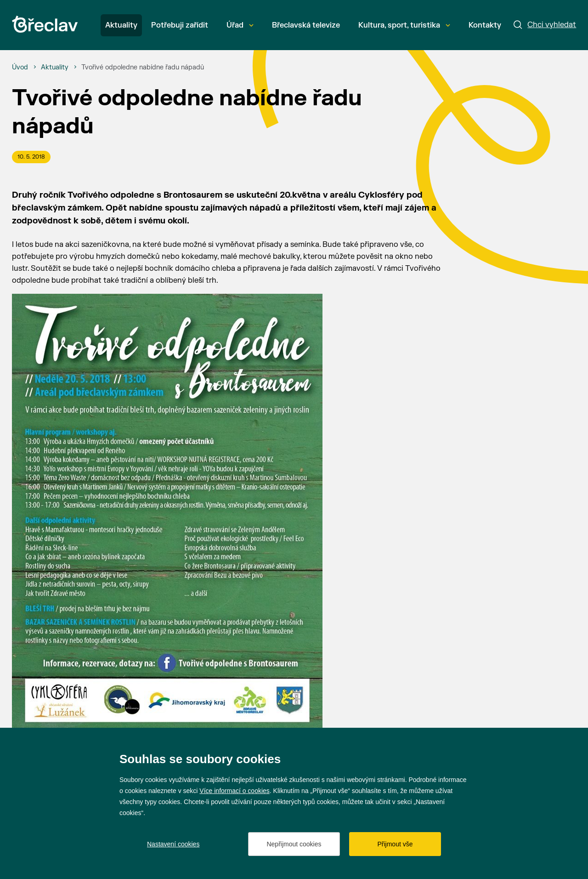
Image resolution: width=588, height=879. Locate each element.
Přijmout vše (395, 844)
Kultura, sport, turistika (404, 25)
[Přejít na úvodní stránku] (45, 24)
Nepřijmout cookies (294, 844)
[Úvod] (20, 68)
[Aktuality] (55, 68)
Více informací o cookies (235, 791)
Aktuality (121, 25)
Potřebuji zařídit (180, 25)
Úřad (240, 25)
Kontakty (485, 25)
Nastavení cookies (173, 844)
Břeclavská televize (306, 25)
